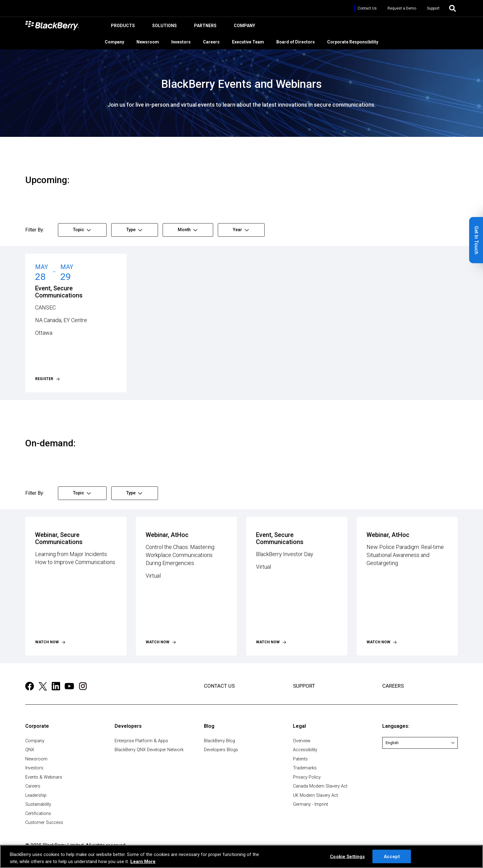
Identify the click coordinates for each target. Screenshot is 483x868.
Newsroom (151, 41)
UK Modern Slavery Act (315, 795)
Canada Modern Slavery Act (320, 786)
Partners (204, 27)
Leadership (36, 795)
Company (244, 27)
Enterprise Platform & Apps (141, 741)
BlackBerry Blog (219, 741)
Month (188, 230)
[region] (241, 856)
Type (134, 230)
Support (433, 8)
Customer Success (44, 823)
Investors (184, 41)
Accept (392, 856)
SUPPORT (304, 686)
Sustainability (38, 804)
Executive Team (251, 41)
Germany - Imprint (310, 804)
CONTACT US (219, 686)
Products (122, 27)
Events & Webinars (44, 777)
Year (241, 230)
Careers (214, 41)
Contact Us (367, 8)
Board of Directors (299, 41)
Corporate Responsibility (356, 41)
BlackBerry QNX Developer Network (149, 750)
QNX (30, 750)
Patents (300, 759)
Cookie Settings (347, 856)
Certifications (38, 814)
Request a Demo (402, 8)
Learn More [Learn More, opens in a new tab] (143, 862)
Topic (82, 230)
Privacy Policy (307, 777)
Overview (302, 741)
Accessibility (305, 750)
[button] (476, 240)
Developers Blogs (221, 750)
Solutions (164, 27)
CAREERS (393, 686)
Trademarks (305, 768)
